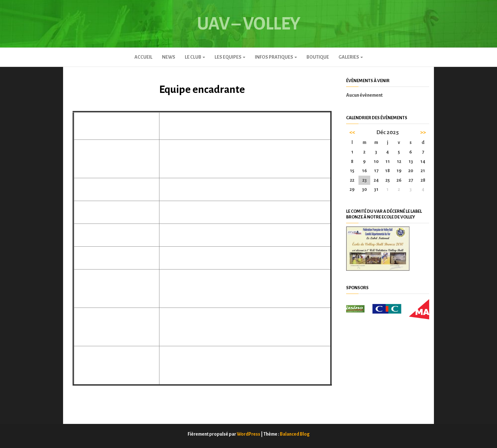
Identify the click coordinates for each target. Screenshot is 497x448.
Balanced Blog (295, 434)
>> (423, 132)
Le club (195, 57)
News (169, 57)
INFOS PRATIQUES (276, 57)
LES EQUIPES (230, 57)
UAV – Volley (248, 24)
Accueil (143, 57)
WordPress (248, 434)
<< (352, 132)
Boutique (318, 57)
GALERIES (351, 57)
